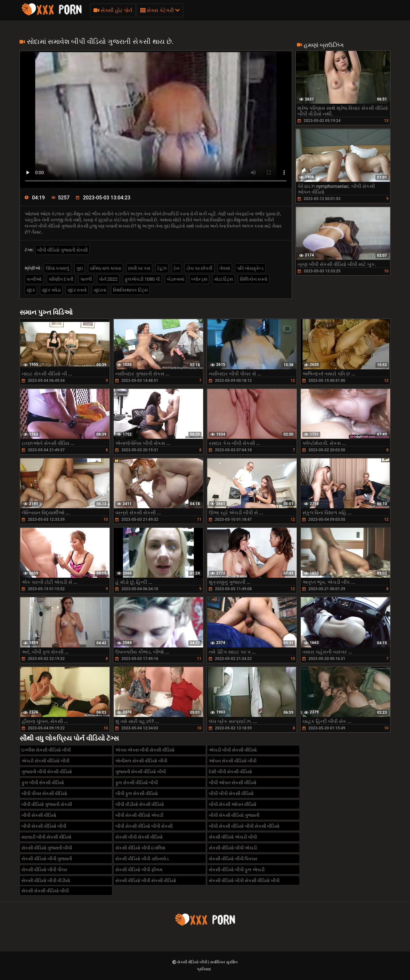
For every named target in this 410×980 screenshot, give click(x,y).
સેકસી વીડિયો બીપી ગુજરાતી (47, 859)
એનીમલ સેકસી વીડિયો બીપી (141, 761)
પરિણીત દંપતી (61, 279)
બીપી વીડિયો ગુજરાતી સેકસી (62, 250)
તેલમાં (225, 268)
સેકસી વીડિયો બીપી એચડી (233, 848)
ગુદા (80, 268)
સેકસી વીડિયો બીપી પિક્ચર (233, 859)
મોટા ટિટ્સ (224, 279)
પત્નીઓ (34, 279)
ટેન (176, 268)
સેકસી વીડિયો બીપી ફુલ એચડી (237, 870)
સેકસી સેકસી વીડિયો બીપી (45, 891)
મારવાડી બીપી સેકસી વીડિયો (46, 837)
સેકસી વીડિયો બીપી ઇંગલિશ (140, 848)
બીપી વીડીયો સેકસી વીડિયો (140, 804)
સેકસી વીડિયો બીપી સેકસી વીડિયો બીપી (244, 880)
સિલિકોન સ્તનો (254, 279)
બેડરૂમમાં (176, 279)
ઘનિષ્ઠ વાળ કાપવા (106, 268)
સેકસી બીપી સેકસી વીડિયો (139, 837)
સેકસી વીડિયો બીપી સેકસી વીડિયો (146, 880)
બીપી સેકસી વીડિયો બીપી (44, 826)
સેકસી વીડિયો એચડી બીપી (233, 837)
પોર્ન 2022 (108, 279)
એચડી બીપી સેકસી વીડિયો (233, 750)
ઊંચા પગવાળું (57, 268)
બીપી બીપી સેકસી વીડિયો (231, 793)
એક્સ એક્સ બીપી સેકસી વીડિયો (145, 750)
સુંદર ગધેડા (51, 290)
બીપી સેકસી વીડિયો (39, 815)
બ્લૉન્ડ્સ (199, 279)
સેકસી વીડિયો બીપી (193, 962)
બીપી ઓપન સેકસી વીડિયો (233, 783)
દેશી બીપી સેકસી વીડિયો (230, 772)
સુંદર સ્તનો (77, 290)
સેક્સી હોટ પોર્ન (113, 10)
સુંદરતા (100, 290)
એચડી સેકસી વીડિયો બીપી (45, 761)
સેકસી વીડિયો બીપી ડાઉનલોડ (142, 859)
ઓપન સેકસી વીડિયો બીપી (233, 761)
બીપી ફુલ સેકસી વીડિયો (137, 793)
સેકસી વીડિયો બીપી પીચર (44, 870)
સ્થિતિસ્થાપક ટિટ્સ (130, 290)
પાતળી (86, 279)
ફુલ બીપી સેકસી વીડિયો (43, 783)
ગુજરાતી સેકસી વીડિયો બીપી (141, 772)
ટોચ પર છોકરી (199, 268)
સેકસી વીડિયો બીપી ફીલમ (139, 870)
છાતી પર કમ (139, 268)
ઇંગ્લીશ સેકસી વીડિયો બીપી (46, 750)
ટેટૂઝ (162, 268)
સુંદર (31, 290)
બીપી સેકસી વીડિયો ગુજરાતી (234, 815)
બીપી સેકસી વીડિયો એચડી (139, 815)
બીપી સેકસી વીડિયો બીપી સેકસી (144, 826)
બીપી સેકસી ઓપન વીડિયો (233, 804)
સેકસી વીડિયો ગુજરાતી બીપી (47, 848)
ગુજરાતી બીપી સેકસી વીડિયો (47, 772)
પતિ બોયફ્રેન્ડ (250, 268)
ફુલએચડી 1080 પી (142, 279)
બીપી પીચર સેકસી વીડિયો (44, 793)
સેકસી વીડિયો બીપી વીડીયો (46, 880)
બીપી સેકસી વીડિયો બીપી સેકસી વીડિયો (244, 826)
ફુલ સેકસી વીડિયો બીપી (137, 783)
